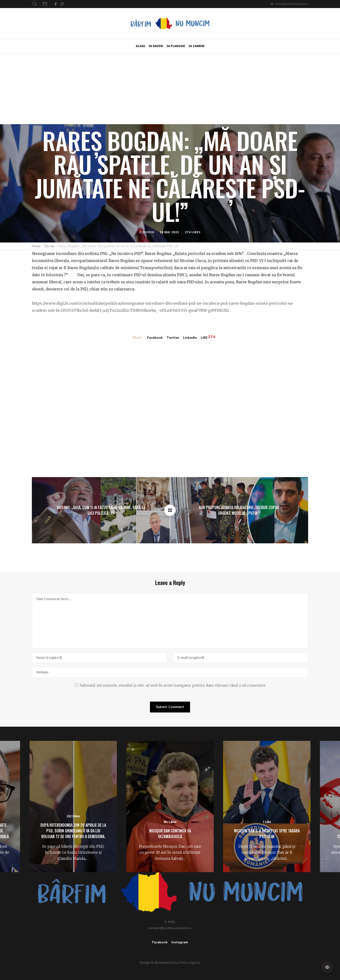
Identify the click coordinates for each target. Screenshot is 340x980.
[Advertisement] (170, 89)
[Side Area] (327, 967)
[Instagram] (62, 4)
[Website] (170, 672)
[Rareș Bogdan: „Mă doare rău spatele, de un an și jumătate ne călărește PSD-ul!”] (170, 510)
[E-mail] (240, 658)
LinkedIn (190, 338)
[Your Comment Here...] (170, 621)
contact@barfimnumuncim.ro (291, 4)
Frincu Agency (190, 963)
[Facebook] (56, 4)
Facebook (155, 338)
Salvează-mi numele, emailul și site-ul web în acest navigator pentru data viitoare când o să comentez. (173, 685)
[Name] (100, 658)
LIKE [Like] (204, 338)
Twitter (173, 338)
